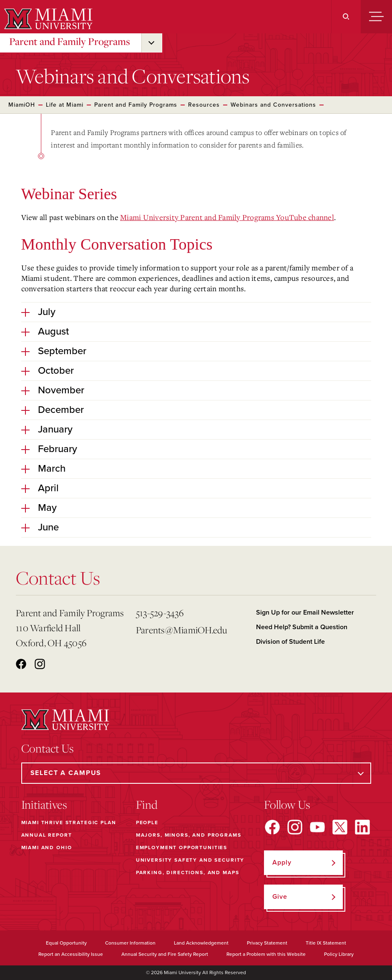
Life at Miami (65, 105)
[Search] (346, 17)
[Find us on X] (340, 827)
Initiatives (44, 805)
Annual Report (47, 835)
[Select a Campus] (196, 773)
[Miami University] (47, 19)
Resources (204, 105)
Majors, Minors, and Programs (189, 835)
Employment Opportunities (182, 847)
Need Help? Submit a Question (302, 627)
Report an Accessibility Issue (71, 954)
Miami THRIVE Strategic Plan (69, 822)
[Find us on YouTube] (317, 827)
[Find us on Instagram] (295, 827)
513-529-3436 (160, 613)
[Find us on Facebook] (272, 827)
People (147, 822)
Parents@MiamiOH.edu (182, 630)
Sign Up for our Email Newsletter (305, 612)
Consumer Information (130, 943)
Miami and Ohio (47, 847)
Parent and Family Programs (70, 41)
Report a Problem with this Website (266, 954)
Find (147, 805)
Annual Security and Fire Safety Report (165, 954)
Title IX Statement (326, 943)
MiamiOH (22, 105)
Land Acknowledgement (201, 943)
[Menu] (376, 17)
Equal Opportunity (66, 943)
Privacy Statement (267, 943)
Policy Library (339, 954)
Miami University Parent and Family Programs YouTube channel (227, 217)
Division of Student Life (290, 642)
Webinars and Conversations (273, 105)
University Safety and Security (190, 860)
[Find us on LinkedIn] (362, 827)
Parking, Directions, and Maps (188, 872)
